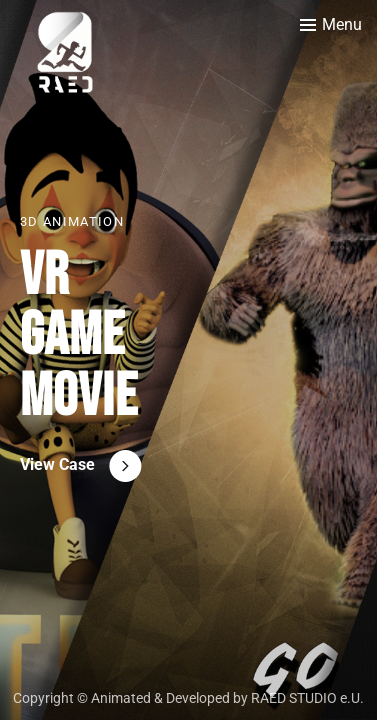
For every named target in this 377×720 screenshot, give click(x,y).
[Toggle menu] (331, 25)
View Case (57, 464)
